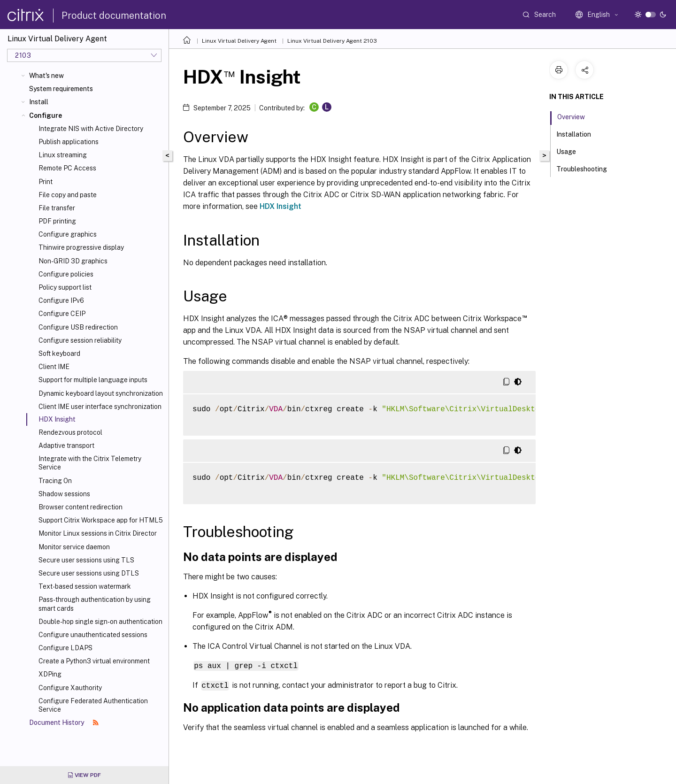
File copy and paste (68, 195)
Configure (46, 115)
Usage (571, 151)
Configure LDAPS (65, 648)
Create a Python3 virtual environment (94, 661)
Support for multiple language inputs (93, 380)
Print (46, 182)
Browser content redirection (81, 507)
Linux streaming (63, 155)
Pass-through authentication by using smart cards (95, 604)
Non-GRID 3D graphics (73, 261)
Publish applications (69, 142)
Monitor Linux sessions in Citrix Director (98, 533)
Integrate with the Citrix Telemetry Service (90, 463)
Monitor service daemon (74, 547)
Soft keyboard (59, 354)
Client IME (54, 367)
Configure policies (66, 274)
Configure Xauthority (70, 688)
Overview (576, 116)
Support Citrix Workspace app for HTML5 (101, 520)
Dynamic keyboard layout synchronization (101, 393)
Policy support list (65, 287)
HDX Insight (280, 206)
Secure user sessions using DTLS (89, 573)
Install (39, 102)
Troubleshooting (587, 168)
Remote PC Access (67, 168)
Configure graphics (68, 234)
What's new (46, 76)
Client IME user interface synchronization (100, 407)
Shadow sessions (64, 494)
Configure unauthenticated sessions (93, 635)
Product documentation (114, 15)
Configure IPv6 (61, 300)
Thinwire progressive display (81, 247)
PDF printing (57, 221)
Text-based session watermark (85, 586)
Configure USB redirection (78, 327)
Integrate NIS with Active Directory (91, 129)
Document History (64, 723)
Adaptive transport (66, 446)
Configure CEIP (62, 314)
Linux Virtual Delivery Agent (239, 41)
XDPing (50, 674)
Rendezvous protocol (70, 432)
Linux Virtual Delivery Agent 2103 (332, 41)
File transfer (57, 208)
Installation (579, 133)
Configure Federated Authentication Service (93, 705)
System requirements (61, 89)
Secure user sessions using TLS (86, 560)
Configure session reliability (80, 340)
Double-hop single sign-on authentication (100, 622)
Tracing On (55, 481)
